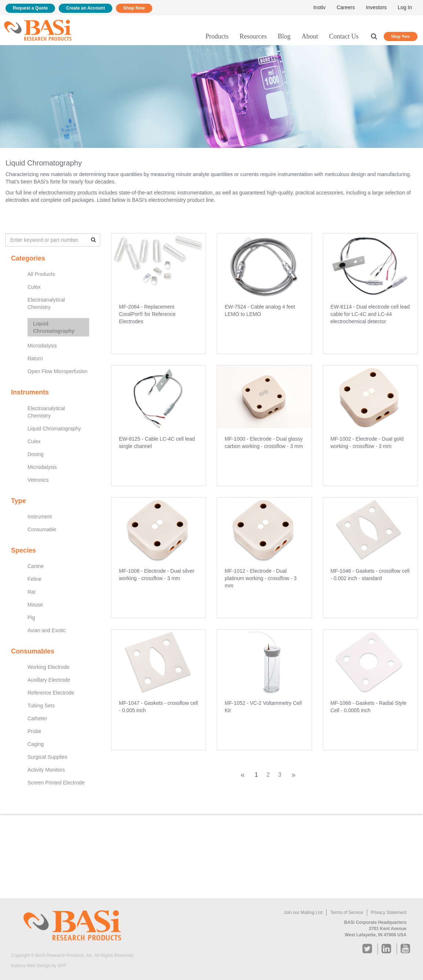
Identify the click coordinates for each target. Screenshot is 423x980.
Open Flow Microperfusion (57, 371)
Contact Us (344, 36)
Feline (34, 579)
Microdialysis (42, 346)
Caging (36, 744)
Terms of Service (347, 912)
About (310, 36)
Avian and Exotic (47, 630)
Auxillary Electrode (49, 680)
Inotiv (319, 7)
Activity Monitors (46, 770)
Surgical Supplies (47, 757)
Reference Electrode (51, 693)
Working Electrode (48, 667)
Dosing (36, 454)
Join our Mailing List (303, 912)
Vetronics (38, 480)
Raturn (35, 358)
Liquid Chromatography (54, 327)
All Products (41, 274)
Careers (346, 7)
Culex (34, 287)
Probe (34, 731)
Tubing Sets (41, 706)
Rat (32, 592)
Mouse (35, 605)
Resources (253, 36)
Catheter (37, 718)
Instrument (40, 517)
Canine (36, 566)
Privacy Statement (389, 912)
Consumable (42, 529)
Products (217, 36)
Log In (405, 7)
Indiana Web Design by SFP (39, 966)
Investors (376, 7)
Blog (284, 36)
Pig (31, 617)
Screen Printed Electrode (56, 783)
